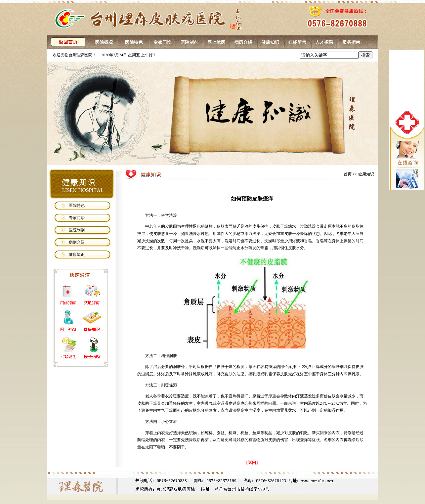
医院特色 (77, 206)
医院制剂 (77, 230)
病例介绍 (77, 242)
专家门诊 (77, 218)
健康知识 (77, 254)
